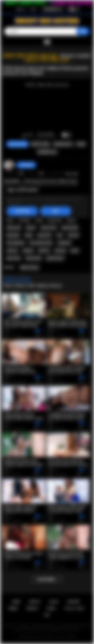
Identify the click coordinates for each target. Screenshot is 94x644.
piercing (60, 251)
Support (74, 602)
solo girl (73, 235)
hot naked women (41, 243)
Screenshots (63, 144)
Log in (33, 9)
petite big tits (55, 258)
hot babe (24, 220)
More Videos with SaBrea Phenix (33, 286)
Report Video (40, 144)
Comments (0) (47, 152)
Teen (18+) (32, 203)
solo (60, 235)
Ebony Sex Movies (42, 637)
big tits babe (70, 228)
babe (10, 220)
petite (75, 251)
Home (16, 602)
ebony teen (14, 228)
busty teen (44, 235)
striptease (64, 243)
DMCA (51, 608)
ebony (71, 220)
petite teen (14, 258)
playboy (28, 251)
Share (81, 144)
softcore (12, 251)
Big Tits (67, 203)
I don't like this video (30, 135)
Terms (13, 608)
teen (43, 212)
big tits (31, 228)
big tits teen (49, 228)
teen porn (58, 212)
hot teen (75, 212)
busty (29, 235)
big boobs (13, 235)
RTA (47, 615)
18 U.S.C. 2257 (74, 608)
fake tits (44, 251)
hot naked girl (15, 243)
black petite (34, 258)
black (39, 220)
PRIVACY (32, 608)
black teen (55, 220)
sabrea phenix (26, 212)
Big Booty (51, 203)
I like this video (24, 135)
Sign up (20, 9)
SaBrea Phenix (29, 267)
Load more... (47, 579)
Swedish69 (26, 165)
